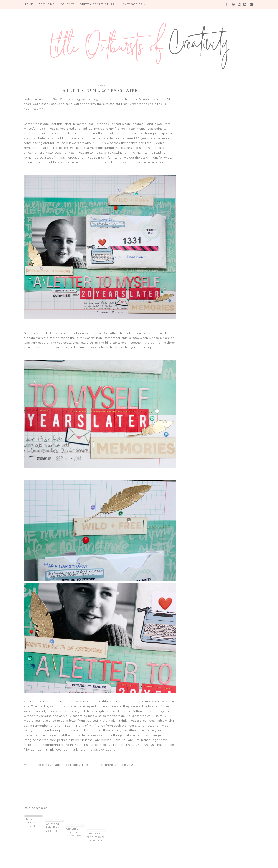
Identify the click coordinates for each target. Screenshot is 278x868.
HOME (29, 4)
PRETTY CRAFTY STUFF (97, 4)
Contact (67, 4)
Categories (134, 4)
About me (47, 4)
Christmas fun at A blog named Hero (75, 832)
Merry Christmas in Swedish (33, 823)
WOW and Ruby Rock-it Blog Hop (54, 827)
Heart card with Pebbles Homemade (96, 837)
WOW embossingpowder (72, 99)
